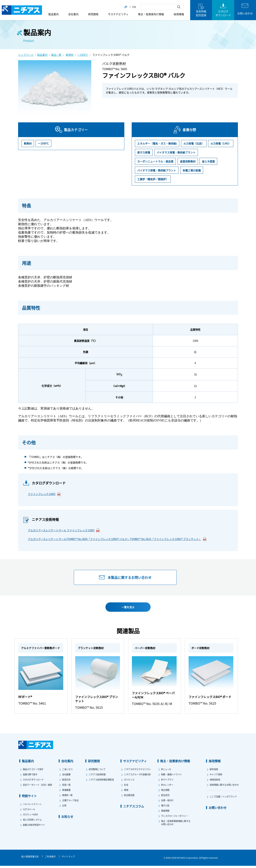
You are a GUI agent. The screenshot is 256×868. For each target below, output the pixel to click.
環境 (126, 792)
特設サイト (29, 798)
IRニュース (166, 771)
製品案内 (54, 14)
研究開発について (97, 771)
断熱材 (70, 55)
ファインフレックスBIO (44, 494)
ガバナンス (129, 782)
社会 (126, 787)
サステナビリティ (118, 14)
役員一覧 (66, 787)
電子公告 (165, 807)
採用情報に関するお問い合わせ (224, 787)
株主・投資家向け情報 (151, 14)
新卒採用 (214, 771)
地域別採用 (215, 782)
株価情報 (165, 813)
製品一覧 (56, 55)
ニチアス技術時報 (97, 776)
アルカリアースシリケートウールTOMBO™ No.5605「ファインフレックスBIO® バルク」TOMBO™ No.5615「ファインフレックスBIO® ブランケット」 (117, 539)
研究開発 (93, 14)
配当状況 (165, 797)
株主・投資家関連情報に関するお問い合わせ (176, 825)
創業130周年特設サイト (34, 827)
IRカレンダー (167, 787)
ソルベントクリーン (32, 806)
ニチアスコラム (134, 808)
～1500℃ (83, 55)
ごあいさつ (67, 771)
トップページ (26, 55)
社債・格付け (167, 802)
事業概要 (66, 792)
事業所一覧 (67, 797)
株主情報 (165, 792)
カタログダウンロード (33, 782)
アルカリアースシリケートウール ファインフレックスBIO (64, 530)
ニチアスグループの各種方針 (137, 776)
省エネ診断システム (32, 822)
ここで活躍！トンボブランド (223, 798)
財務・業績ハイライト (172, 776)
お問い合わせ (218, 810)
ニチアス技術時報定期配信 (101, 782)
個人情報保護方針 (30, 858)
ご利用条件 (50, 858)
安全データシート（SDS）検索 (37, 787)
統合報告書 (129, 797)
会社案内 (73, 14)
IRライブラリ (167, 782)
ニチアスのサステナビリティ (137, 771)
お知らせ (67, 818)
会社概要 (66, 776)
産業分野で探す (30, 776)
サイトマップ (68, 858)
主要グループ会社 (70, 802)
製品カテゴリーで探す (33, 771)
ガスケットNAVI (30, 816)
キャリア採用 (216, 776)
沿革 (64, 807)
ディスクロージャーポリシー (175, 818)
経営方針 (66, 782)
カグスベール (29, 811)
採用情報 (179, 14)
